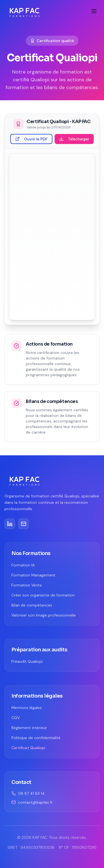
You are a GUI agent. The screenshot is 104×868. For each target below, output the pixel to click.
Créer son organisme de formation (43, 595)
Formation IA (23, 565)
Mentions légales (27, 708)
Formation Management (33, 575)
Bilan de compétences (32, 605)
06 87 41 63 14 (28, 793)
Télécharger (74, 139)
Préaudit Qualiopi (27, 661)
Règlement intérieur (29, 728)
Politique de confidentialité (36, 738)
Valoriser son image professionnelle (44, 615)
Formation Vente (27, 585)
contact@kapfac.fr (32, 802)
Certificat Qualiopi (28, 748)
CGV (16, 718)
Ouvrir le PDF (31, 139)
